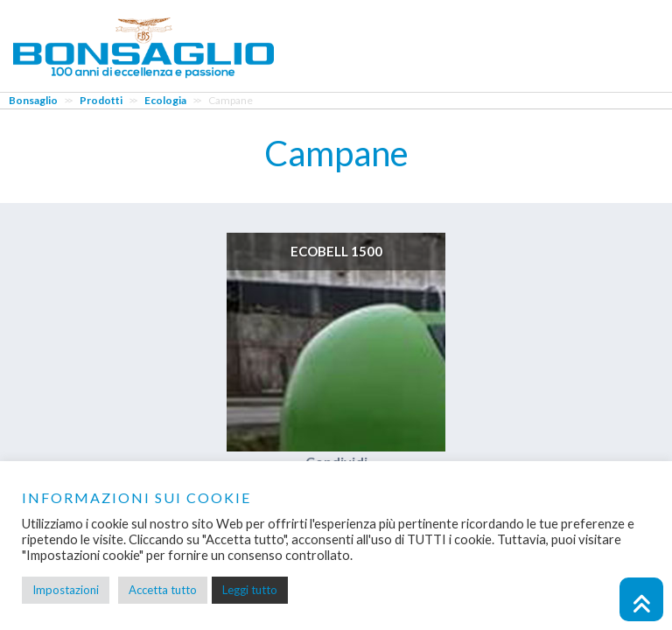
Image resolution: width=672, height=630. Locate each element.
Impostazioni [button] (66, 590)
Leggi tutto (250, 590)
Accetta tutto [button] (163, 590)
